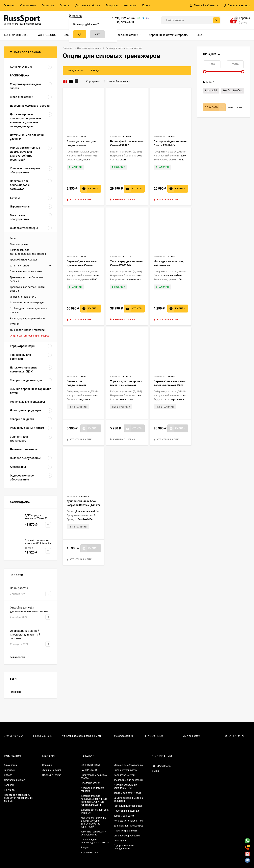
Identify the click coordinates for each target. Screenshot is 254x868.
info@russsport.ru (123, 736)
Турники (15, 324)
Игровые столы (89, 853)
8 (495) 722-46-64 (123, 18)
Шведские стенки (90, 783)
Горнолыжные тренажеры (128, 806)
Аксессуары (120, 841)
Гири (13, 238)
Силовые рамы (19, 244)
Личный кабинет (52, 770)
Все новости (20, 657)
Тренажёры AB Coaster (23, 260)
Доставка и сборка (88, 5)
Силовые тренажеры (125, 770)
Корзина (47, 765)
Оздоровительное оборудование (124, 847)
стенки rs (16, 692)
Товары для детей (124, 816)
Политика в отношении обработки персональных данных (19, 798)
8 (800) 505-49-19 (123, 22)
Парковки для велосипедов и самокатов (96, 841)
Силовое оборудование (127, 836)
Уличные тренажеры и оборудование (93, 833)
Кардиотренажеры (124, 775)
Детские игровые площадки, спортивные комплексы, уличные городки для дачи (94, 800)
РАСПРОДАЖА (89, 770)
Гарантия (48, 5)
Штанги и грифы (20, 266)
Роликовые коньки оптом (128, 821)
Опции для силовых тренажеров (30, 336)
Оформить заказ (52, 775)
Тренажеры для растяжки (128, 780)
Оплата (65, 5)
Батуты (85, 848)
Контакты (130, 5)
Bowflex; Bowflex (232, 90)
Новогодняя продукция (127, 811)
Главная (9, 5)
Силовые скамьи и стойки (26, 271)
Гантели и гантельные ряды (27, 302)
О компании (28, 5)
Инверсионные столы (23, 297)
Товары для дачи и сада (127, 793)
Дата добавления (116, 81)
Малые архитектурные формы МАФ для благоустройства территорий (93, 822)
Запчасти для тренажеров (129, 826)
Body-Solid (211, 90)
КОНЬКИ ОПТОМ (90, 765)
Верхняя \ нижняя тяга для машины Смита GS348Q (82, 265)
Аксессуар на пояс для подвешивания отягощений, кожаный (82, 145)
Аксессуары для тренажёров (27, 318)
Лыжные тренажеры (125, 831)
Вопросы (112, 5)
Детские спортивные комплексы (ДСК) (125, 787)
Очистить (235, 108)
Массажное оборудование (129, 765)
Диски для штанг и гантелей (27, 330)
